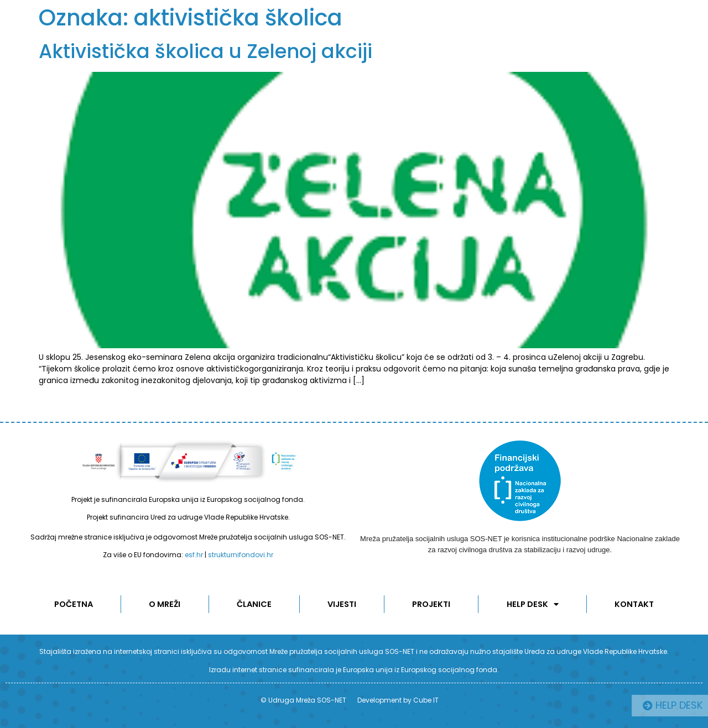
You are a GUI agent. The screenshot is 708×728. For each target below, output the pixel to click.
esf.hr (194, 555)
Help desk (533, 604)
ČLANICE (254, 604)
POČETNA (73, 604)
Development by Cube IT (398, 700)
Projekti (432, 604)
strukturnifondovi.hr (241, 555)
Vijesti (343, 604)
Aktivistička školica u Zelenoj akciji (205, 51)
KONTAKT (635, 604)
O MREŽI (165, 604)
